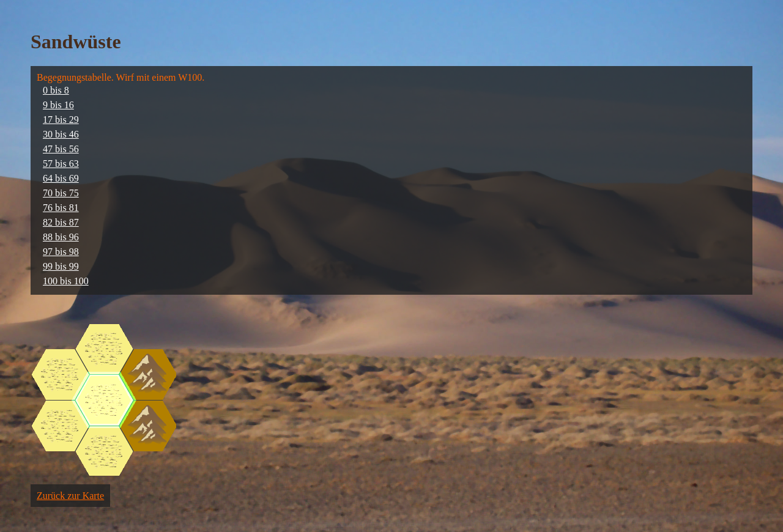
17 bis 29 (61, 120)
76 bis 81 (61, 208)
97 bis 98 (61, 252)
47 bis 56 (61, 149)
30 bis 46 (61, 134)
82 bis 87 (61, 222)
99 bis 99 (61, 266)
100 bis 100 (66, 281)
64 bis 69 (61, 178)
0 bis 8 (56, 90)
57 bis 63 (61, 164)
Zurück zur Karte (70, 496)
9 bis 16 (58, 105)
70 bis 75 (61, 193)
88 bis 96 (61, 237)
